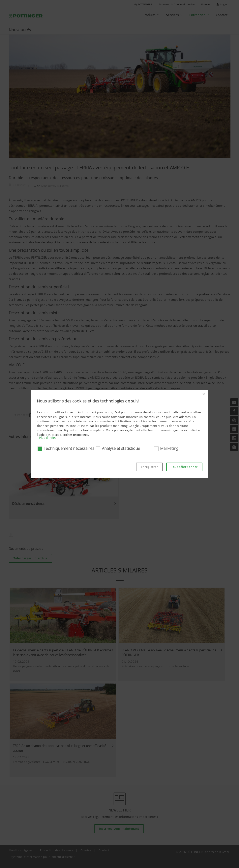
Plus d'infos (47, 438)
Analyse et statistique (121, 448)
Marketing (169, 448)
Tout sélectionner (184, 467)
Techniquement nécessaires (69, 448)
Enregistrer (149, 467)
